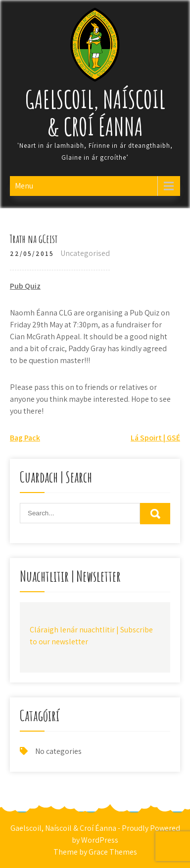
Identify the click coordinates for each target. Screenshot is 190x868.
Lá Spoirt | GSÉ (155, 438)
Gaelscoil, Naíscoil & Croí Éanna (95, 113)
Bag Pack (25, 438)
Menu (24, 186)
